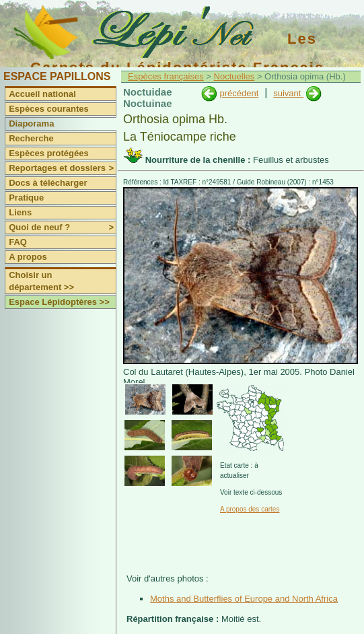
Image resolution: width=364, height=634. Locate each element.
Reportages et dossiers (62, 168)
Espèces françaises (166, 76)
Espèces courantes (49, 109)
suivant (288, 93)
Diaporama (31, 124)
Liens (20, 212)
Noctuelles (234, 76)
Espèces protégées (49, 153)
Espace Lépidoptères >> (59, 302)
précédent (239, 93)
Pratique (26, 198)
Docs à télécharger (48, 183)
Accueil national (42, 94)
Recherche (31, 138)
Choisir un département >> (41, 281)
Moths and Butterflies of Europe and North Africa (244, 599)
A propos (28, 257)
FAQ (18, 242)
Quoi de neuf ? (62, 227)
